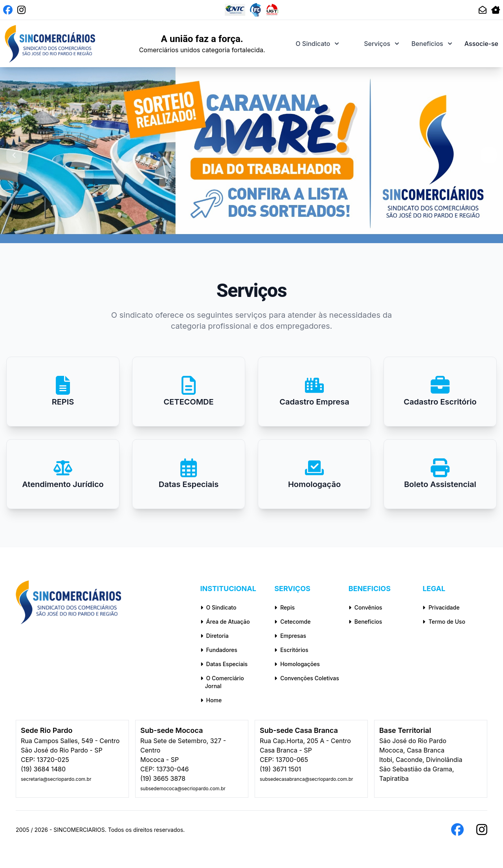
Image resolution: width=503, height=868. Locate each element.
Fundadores (219, 650)
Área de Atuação (225, 622)
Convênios (365, 607)
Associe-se (481, 44)
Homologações (297, 664)
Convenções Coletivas (307, 678)
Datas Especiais (224, 664)
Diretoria (215, 636)
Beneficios (432, 44)
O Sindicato (317, 44)
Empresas (290, 636)
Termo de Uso (444, 622)
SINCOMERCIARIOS (79, 830)
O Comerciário (233, 682)
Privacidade (441, 607)
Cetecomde (292, 622)
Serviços (381, 44)
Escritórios (291, 650)
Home (211, 700)
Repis (285, 607)
